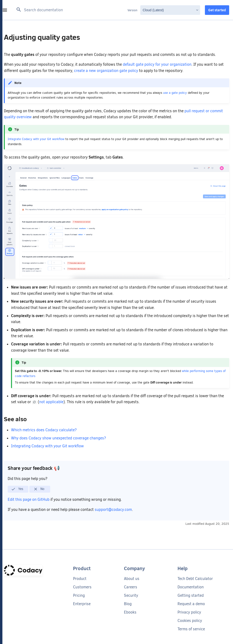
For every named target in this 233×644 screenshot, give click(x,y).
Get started (217, 10)
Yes (17, 489)
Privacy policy (189, 612)
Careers (131, 587)
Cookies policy (190, 621)
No (39, 489)
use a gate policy (175, 93)
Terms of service (191, 629)
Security (131, 595)
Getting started (191, 595)
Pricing (79, 595)
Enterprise (82, 604)
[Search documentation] (71, 10)
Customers (82, 587)
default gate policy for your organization (157, 64)
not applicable (52, 402)
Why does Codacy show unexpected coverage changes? (58, 438)
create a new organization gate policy (106, 71)
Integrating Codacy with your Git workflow (47, 446)
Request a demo (191, 604)
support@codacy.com (113, 510)
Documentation (191, 587)
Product (80, 579)
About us (132, 579)
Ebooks (130, 612)
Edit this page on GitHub (29, 499)
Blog (128, 604)
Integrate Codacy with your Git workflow (36, 139)
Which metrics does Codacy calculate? (44, 430)
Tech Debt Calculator (195, 579)
